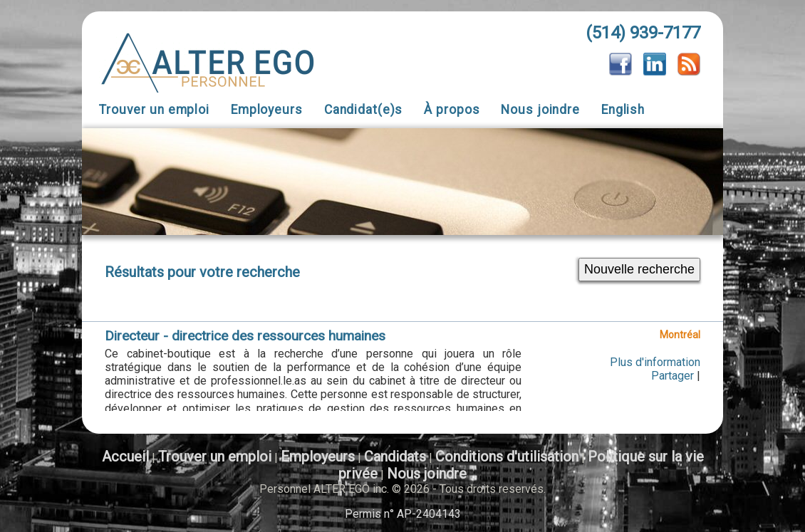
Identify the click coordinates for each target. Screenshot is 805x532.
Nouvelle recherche (639, 269)
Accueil (125, 457)
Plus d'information (655, 362)
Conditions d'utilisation (507, 457)
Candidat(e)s (364, 110)
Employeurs (267, 110)
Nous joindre (540, 110)
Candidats (395, 457)
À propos (452, 110)
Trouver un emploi (154, 110)
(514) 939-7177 (643, 33)
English (623, 110)
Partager (672, 376)
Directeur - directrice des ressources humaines (245, 336)
